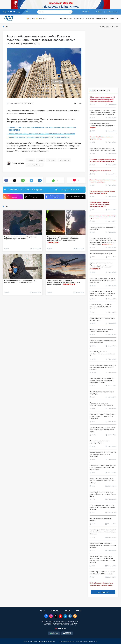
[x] (56, 616)
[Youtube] (11, 12)
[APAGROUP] (61, 628)
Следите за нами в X (75, 197)
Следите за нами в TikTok (33, 197)
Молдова (51, 160)
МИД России (64, 160)
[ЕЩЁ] (117, 19)
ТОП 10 (79, 611)
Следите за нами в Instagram (12, 197)
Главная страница (106, 27)
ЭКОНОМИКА (102, 19)
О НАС (42, 611)
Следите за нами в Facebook (54, 197)
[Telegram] (14, 12)
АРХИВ (68, 611)
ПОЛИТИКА (79, 19)
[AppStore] (67, 633)
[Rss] (19, 12)
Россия (30, 160)
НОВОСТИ (90, 19)
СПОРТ (112, 19)
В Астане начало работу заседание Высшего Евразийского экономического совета (42, 134)
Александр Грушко (35, 165)
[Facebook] (3, 12)
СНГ (117, 27)
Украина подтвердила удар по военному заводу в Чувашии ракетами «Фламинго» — (42, 129)
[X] (8, 12)
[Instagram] (5, 12)
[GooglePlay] (54, 633)
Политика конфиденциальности (87, 641)
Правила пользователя (67, 641)
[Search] (70, 12)
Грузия (40, 160)
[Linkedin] (16, 12)
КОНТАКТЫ (55, 611)
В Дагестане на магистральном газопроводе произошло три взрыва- (39, 137)
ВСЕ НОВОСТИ (66, 19)
